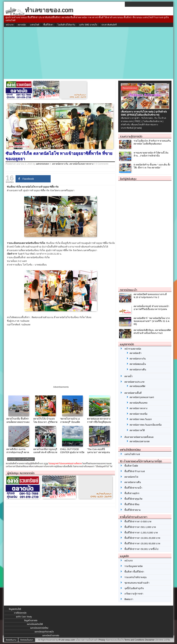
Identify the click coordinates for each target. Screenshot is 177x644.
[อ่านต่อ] (138, 128)
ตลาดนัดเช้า (136, 353)
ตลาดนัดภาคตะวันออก (141, 419)
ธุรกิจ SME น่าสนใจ (88, 25)
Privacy (102, 640)
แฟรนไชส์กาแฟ (132, 454)
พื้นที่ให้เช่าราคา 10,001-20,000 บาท (142, 538)
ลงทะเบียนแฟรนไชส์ (35, 624)
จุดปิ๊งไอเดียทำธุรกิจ (134, 588)
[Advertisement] (88, 53)
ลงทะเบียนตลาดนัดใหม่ (39, 628)
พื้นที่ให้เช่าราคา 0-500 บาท (138, 522)
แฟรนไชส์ (35, 25)
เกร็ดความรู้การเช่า (134, 594)
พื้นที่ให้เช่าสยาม (133, 510)
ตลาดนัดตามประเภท (134, 382)
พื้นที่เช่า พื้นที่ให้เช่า (134, 572)
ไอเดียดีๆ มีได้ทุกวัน (66, 25)
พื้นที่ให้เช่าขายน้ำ (133, 488)
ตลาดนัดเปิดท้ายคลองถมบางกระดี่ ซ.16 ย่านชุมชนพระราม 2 (150, 296)
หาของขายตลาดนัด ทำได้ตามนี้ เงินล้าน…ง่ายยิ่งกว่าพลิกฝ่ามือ (151, 154)
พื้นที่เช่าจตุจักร (132, 493)
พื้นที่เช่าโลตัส (131, 466)
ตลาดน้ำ (129, 376)
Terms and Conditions (134, 640)
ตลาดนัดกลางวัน (60, 164)
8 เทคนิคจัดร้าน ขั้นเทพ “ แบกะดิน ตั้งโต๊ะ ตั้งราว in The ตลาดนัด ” (152, 166)
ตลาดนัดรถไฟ (131, 477)
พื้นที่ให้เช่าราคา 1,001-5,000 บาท (141, 533)
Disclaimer (150, 640)
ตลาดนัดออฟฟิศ (137, 386)
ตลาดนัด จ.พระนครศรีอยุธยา (21, 459)
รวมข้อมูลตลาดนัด (134, 566)
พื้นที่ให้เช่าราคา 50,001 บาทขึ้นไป (141, 549)
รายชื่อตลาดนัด (20, 613)
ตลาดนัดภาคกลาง (138, 408)
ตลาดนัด (22, 25)
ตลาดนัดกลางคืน (138, 370)
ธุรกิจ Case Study (24, 617)
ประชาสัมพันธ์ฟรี (109, 25)
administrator (42, 164)
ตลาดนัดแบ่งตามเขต (140, 441)
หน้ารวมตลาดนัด (133, 349)
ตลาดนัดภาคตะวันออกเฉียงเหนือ (146, 425)
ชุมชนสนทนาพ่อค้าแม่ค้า (137, 583)
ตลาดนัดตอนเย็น (138, 364)
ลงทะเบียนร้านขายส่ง (51, 636)
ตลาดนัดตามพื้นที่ (133, 393)
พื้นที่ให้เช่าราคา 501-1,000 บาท (140, 527)
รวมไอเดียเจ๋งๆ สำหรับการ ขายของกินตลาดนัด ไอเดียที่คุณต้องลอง (152, 142)
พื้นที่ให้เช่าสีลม (132, 504)
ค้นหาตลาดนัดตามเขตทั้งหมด (139, 437)
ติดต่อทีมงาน (11, 640)
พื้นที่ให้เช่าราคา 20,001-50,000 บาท (142, 544)
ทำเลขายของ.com (67, 640)
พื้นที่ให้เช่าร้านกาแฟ (135, 471)
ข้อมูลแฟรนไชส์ (15, 609)
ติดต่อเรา (129, 599)
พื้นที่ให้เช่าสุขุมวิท (133, 499)
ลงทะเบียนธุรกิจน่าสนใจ (44, 632)
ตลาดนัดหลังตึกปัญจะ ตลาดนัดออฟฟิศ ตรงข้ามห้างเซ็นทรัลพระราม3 (152, 332)
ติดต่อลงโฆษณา (27, 640)
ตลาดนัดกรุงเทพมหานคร (142, 397)
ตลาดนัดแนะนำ (129, 290)
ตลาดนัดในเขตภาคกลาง (81, 164)
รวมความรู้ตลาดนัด (131, 136)
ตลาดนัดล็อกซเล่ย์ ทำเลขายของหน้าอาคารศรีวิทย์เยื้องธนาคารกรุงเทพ (151, 308)
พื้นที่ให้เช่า (48, 25)
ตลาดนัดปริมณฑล (139, 403)
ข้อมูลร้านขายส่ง (31, 620)
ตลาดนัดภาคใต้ (137, 430)
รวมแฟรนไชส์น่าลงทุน (136, 577)
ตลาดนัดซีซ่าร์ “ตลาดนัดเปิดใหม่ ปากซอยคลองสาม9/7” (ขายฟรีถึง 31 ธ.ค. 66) (152, 321)
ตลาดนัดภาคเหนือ (139, 414)
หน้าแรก (10, 25)
